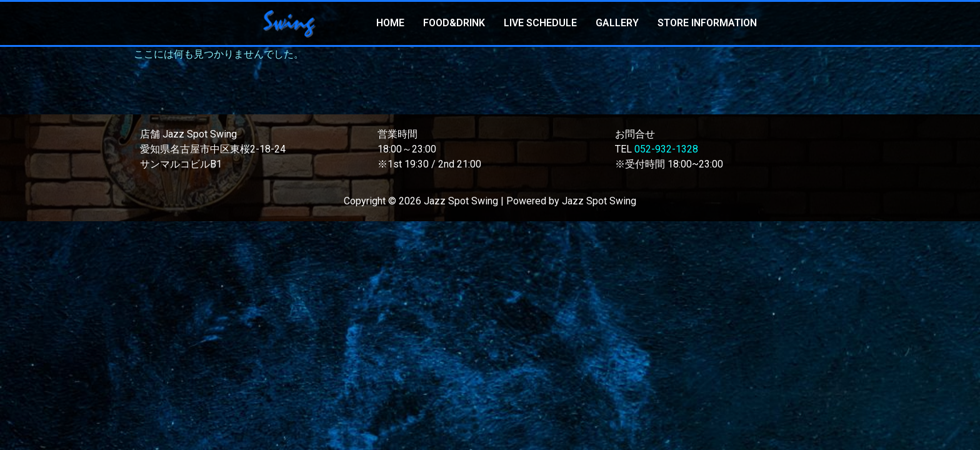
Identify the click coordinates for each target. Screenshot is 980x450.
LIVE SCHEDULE (540, 23)
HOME (390, 23)
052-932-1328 (666, 149)
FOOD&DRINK (454, 23)
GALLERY (617, 23)
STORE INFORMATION (707, 23)
